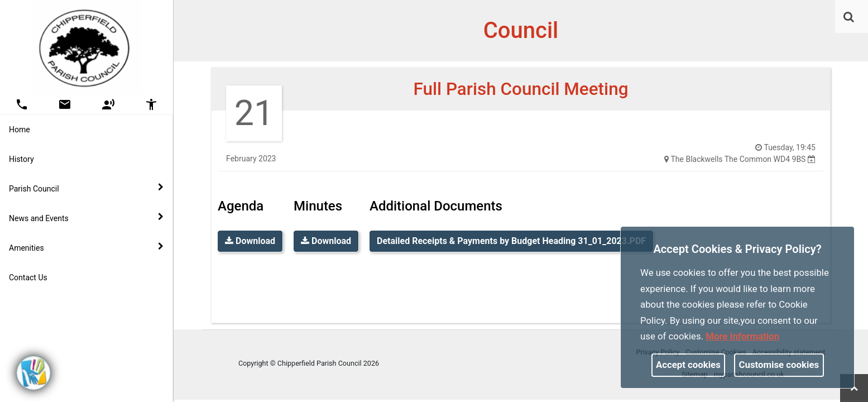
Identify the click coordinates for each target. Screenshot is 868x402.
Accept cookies (688, 365)
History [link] (21, 159)
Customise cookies (779, 365)
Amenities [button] (86, 247)
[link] (849, 17)
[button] (850, 18)
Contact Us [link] (28, 277)
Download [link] (250, 241)
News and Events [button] (86, 218)
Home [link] (20, 130)
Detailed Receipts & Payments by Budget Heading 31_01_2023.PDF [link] (511, 241)
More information (742, 336)
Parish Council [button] (86, 188)
